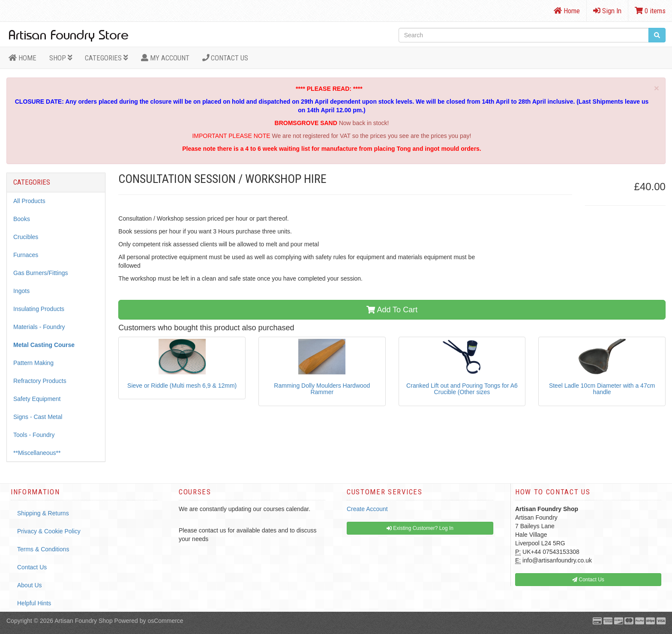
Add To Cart (392, 310)
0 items (650, 11)
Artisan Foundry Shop (83, 621)
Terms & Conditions (43, 549)
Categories (106, 58)
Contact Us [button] (588, 580)
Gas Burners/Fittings (41, 273)
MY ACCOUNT (165, 58)
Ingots (21, 291)
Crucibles (26, 237)
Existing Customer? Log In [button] (420, 528)
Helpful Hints (34, 603)
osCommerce (165, 621)
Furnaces (26, 255)
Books (22, 219)
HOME (22, 58)
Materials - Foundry (39, 327)
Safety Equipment (37, 399)
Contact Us (225, 58)
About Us (30, 585)
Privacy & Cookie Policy (49, 531)
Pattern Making (33, 363)
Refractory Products (40, 381)
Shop (61, 58)
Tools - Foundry (34, 435)
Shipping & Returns (43, 513)
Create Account (367, 509)
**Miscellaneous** (37, 453)
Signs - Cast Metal (38, 417)
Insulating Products (39, 309)
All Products (29, 201)
